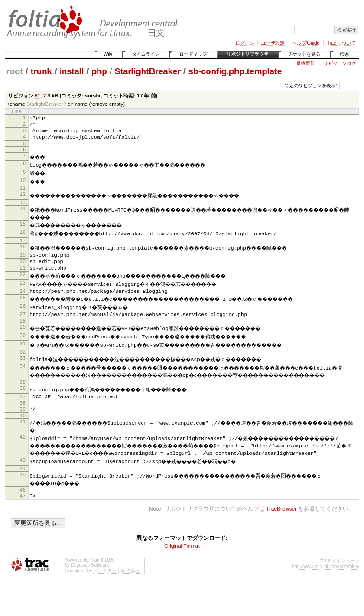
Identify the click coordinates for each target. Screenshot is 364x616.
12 (23, 200)
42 (23, 460)
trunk (41, 71)
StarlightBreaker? (46, 104)
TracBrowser (281, 540)
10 (23, 186)
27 (23, 326)
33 (23, 371)
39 (23, 430)
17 (23, 246)
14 (23, 214)
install (72, 71)
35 (23, 402)
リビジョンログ (340, 63)
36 (23, 408)
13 (23, 208)
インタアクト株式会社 (117, 602)
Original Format (182, 577)
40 (23, 438)
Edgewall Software (90, 597)
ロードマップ (193, 54)
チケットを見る (304, 54)
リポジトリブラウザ (247, 54)
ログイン (245, 43)
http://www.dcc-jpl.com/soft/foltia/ (326, 598)
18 (23, 253)
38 (23, 424)
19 (23, 261)
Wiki (108, 54)
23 (23, 293)
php (99, 71)
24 (23, 301)
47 (23, 526)
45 (23, 505)
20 (23, 269)
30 (23, 348)
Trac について (341, 43)
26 (23, 318)
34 (23, 379)
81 (38, 96)
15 (23, 230)
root (15, 71)
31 (23, 357)
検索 (344, 54)
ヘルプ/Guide (306, 43)
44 (23, 499)
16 (23, 238)
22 (23, 285)
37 (23, 416)
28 (23, 334)
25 (23, 309)
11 (23, 194)
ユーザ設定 (273, 43)
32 (23, 365)
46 (23, 520)
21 (23, 277)
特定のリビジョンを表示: (311, 86)
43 (23, 490)
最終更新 (305, 63)
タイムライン (146, 54)
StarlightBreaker (148, 71)
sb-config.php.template (235, 71)
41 (23, 444)
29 (23, 340)
